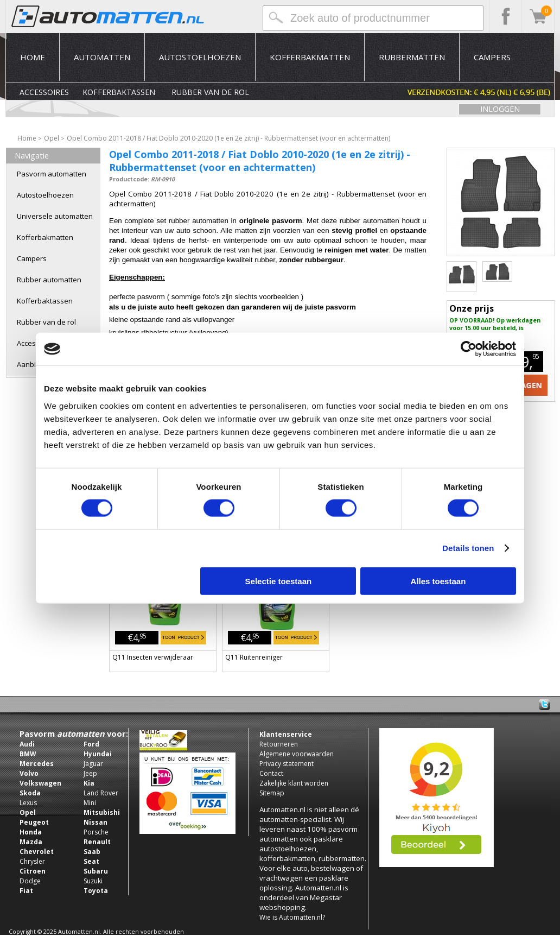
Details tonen (468, 548)
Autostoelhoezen (200, 57)
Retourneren (279, 744)
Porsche (96, 832)
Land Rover (101, 793)
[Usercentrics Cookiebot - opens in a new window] (469, 349)
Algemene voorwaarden (297, 754)
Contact (271, 773)
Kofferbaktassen (119, 92)
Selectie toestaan (279, 581)
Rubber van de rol (210, 92)
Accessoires (44, 92)
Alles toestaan (438, 581)
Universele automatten (55, 216)
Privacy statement (287, 764)
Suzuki (93, 881)
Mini (90, 803)
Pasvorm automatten (52, 174)
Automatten (102, 57)
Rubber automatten (49, 280)
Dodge (30, 881)
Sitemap (272, 793)
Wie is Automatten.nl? (292, 917)
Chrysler (32, 861)
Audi (27, 744)
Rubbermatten (412, 57)
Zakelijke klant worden (294, 783)
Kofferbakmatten (310, 57)
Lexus (28, 803)
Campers (492, 57)
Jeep (90, 773)
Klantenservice (286, 734)
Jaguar (93, 764)
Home (33, 57)
